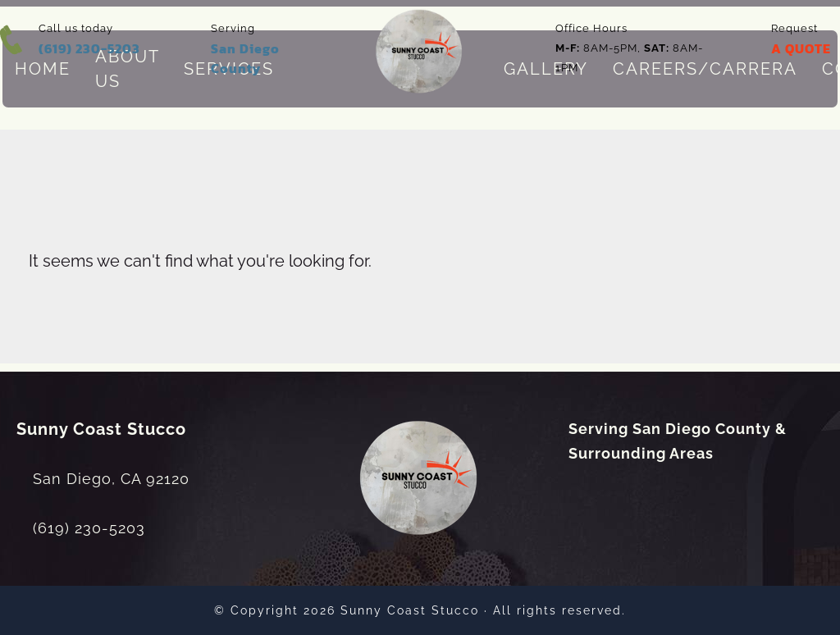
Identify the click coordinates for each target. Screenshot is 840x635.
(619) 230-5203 (89, 48)
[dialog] (717, 582)
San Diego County (245, 58)
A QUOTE (801, 48)
